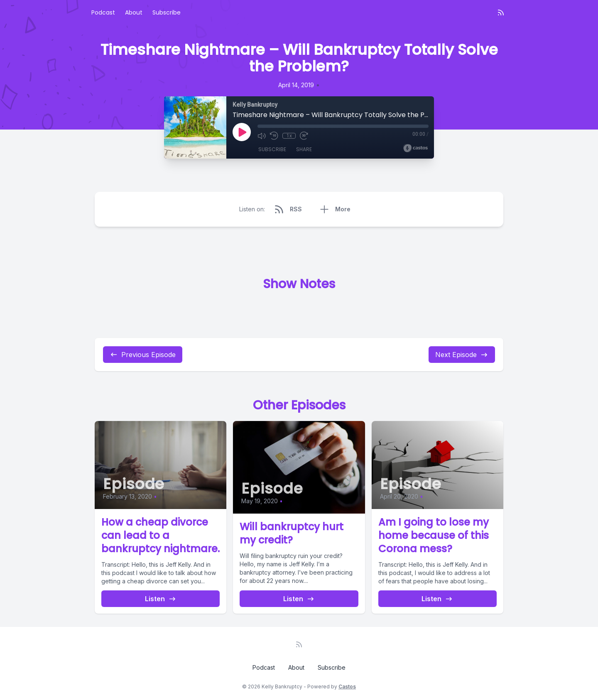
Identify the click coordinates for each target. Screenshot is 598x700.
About (134, 12)
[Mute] (262, 136)
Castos (347, 687)
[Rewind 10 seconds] (274, 136)
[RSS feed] (501, 12)
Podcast (103, 12)
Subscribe (167, 12)
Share (304, 149)
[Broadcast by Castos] (415, 148)
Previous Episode (143, 355)
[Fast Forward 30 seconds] (304, 136)
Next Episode (462, 355)
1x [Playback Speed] (289, 136)
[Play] (242, 132)
